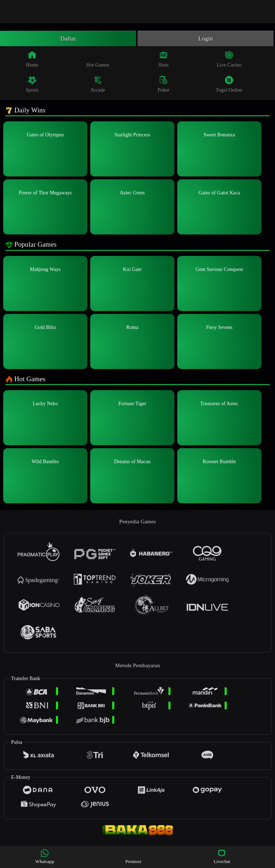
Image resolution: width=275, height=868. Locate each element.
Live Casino (229, 60)
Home (32, 60)
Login (206, 39)
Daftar (68, 39)
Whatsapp (45, 856)
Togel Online (229, 85)
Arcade (98, 85)
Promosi (133, 856)
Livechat (222, 856)
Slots (163, 60)
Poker (163, 85)
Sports (32, 85)
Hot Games (98, 60)
